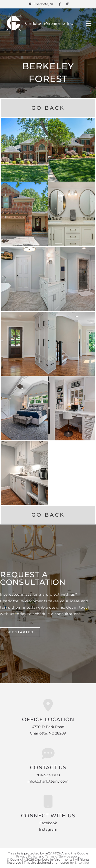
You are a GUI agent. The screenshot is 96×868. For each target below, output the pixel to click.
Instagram (48, 829)
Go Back (48, 108)
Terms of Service (58, 856)
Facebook (48, 823)
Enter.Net (82, 863)
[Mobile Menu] (89, 24)
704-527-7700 (48, 775)
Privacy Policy (27, 856)
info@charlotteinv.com (48, 781)
